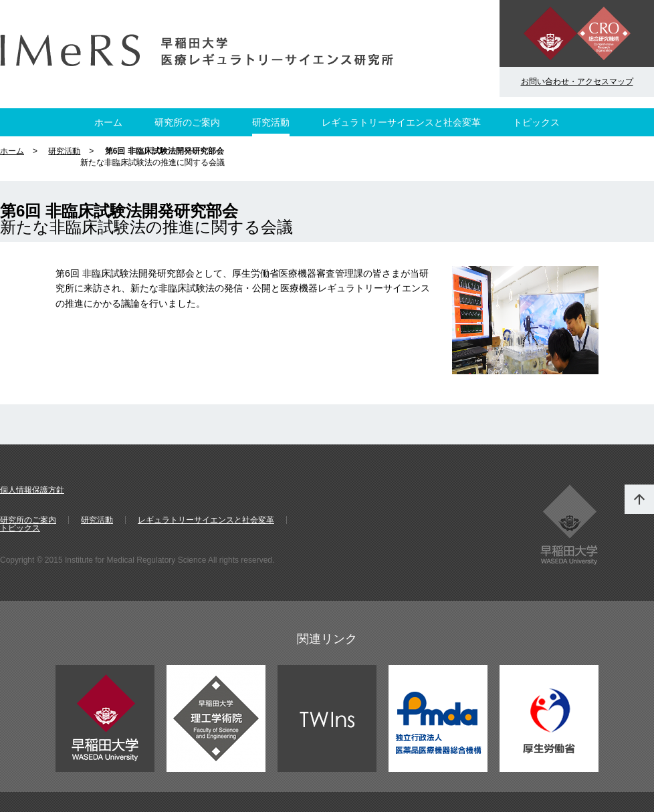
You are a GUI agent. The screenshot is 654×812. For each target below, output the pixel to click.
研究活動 (271, 122)
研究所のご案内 (187, 122)
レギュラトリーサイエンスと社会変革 (401, 122)
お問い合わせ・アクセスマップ (577, 82)
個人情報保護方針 (32, 490)
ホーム (108, 122)
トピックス (536, 122)
